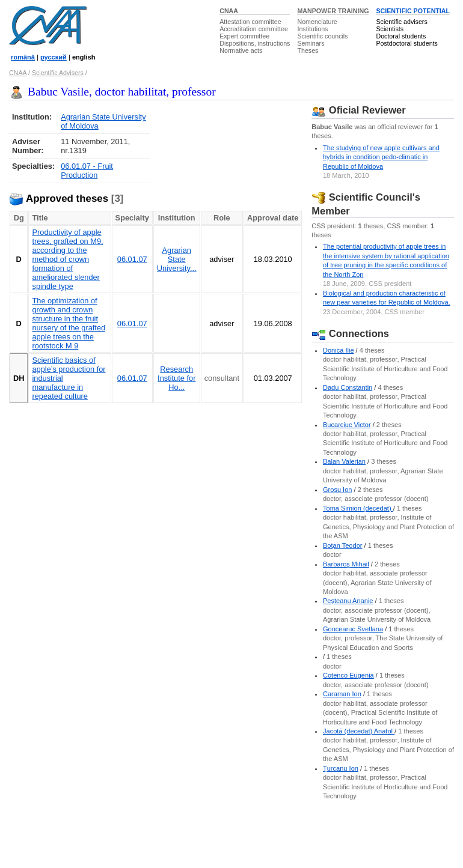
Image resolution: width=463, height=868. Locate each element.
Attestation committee (250, 22)
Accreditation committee (254, 29)
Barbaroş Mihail (346, 564)
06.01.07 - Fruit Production (87, 171)
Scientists (390, 29)
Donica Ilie (339, 350)
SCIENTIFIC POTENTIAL (413, 11)
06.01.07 (132, 259)
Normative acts (241, 50)
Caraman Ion (342, 694)
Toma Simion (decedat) (358, 508)
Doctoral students (401, 36)
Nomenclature (317, 22)
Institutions (312, 29)
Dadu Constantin (348, 387)
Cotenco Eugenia (348, 675)
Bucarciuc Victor (347, 425)
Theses (308, 50)
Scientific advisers (401, 22)
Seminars (311, 43)
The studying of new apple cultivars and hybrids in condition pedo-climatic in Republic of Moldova (381, 157)
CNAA (229, 11)
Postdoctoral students (406, 43)
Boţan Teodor (343, 545)
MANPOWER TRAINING (333, 11)
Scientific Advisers (58, 73)
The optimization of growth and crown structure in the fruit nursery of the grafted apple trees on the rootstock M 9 (69, 323)
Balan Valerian (344, 461)
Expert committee (244, 36)
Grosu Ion (338, 490)
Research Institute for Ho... (176, 378)
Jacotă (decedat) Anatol (359, 731)
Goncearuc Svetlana (353, 629)
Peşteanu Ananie (348, 601)
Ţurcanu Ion (341, 768)
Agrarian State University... (177, 259)
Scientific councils (322, 36)
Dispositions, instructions (255, 43)
